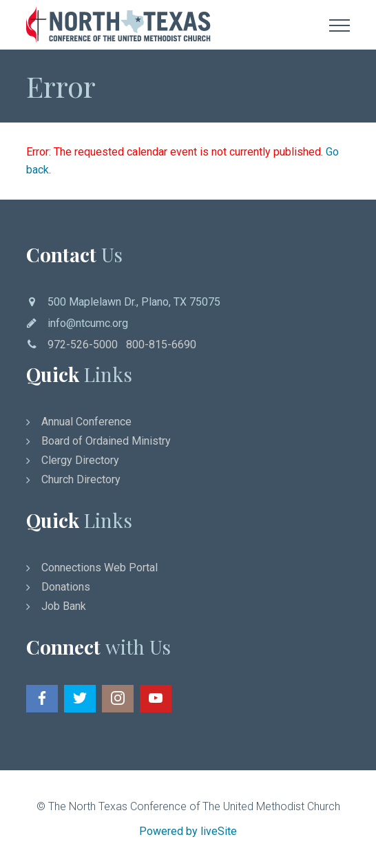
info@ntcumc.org (88, 323)
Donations (66, 587)
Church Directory (81, 479)
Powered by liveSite (188, 831)
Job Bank (64, 606)
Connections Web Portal (100, 568)
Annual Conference (86, 422)
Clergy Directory (80, 460)
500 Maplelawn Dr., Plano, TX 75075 (134, 302)
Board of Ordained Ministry (106, 441)
